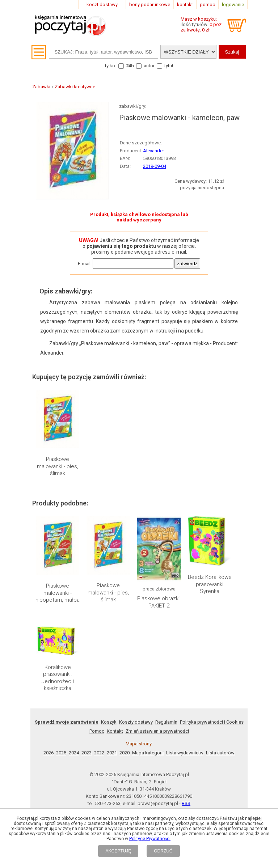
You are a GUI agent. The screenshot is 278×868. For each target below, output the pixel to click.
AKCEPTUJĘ (118, 851)
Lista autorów (220, 753)
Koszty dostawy (136, 722)
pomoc (207, 5)
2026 (49, 753)
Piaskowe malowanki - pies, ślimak (58, 466)
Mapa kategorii (148, 753)
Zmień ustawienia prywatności (157, 731)
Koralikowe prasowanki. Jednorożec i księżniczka (58, 678)
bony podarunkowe (150, 5)
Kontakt (115, 731)
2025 (61, 753)
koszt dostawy (102, 5)
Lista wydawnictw (185, 753)
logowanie (233, 5)
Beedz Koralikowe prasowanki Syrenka (210, 584)
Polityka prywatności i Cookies (212, 722)
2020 (125, 753)
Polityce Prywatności (150, 839)
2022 (99, 753)
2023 (87, 753)
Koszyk (109, 722)
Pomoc (97, 731)
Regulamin (166, 722)
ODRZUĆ (163, 851)
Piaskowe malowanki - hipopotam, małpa (58, 593)
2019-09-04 (155, 166)
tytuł (169, 66)
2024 (74, 753)
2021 (112, 753)
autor (149, 66)
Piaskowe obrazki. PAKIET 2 (159, 602)
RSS (186, 803)
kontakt (185, 5)
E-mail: (85, 264)
